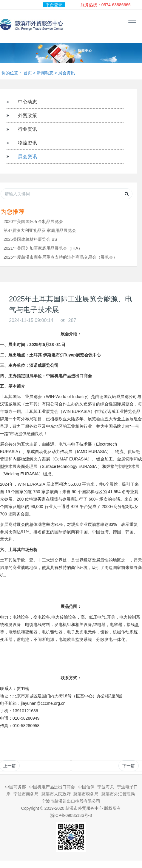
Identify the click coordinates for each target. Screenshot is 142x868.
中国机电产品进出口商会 (52, 787)
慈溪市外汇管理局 (118, 794)
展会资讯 (67, 73)
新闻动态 (45, 73)
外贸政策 (27, 115)
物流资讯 (27, 143)
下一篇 (129, 766)
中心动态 (27, 102)
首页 (28, 73)
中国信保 (86, 787)
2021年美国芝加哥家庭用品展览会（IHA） (43, 248)
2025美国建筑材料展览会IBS (30, 239)
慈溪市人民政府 (56, 794)
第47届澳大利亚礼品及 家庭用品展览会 (40, 230)
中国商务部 (16, 787)
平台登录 (54, 5)
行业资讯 (27, 129)
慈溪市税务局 (86, 794)
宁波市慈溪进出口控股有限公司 (71, 801)
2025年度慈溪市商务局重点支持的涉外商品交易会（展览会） (60, 257)
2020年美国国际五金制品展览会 (33, 221)
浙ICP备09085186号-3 (71, 815)
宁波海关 (106, 787)
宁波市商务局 (26, 794)
